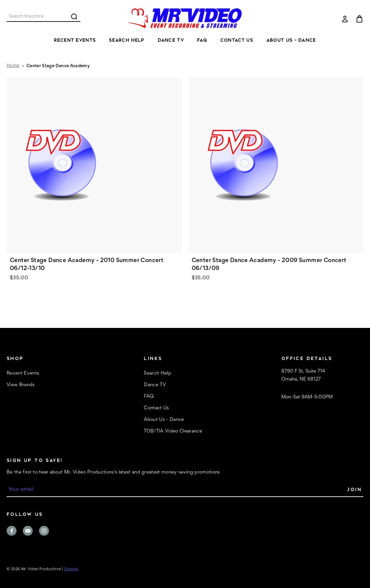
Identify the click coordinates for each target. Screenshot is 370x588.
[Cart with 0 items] (359, 19)
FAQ (202, 40)
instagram (44, 531)
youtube (28, 531)
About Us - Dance (291, 40)
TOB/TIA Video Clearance (173, 431)
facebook (12, 531)
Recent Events (75, 40)
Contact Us (237, 40)
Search (74, 17)
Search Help (126, 40)
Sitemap (71, 569)
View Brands (21, 385)
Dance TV (171, 40)
